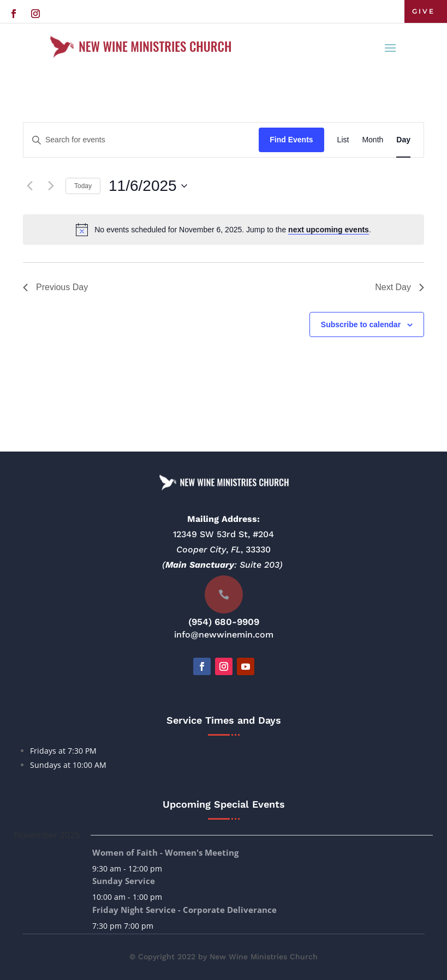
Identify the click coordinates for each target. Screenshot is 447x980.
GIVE (424, 11)
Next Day (400, 287)
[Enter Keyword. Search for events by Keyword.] (141, 140)
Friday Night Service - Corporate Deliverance (184, 910)
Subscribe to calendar (361, 324)
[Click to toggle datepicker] (148, 186)
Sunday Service (124, 881)
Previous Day (55, 287)
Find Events (291, 140)
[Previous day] (29, 186)
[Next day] (51, 186)
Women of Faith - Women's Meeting (165, 852)
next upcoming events (329, 230)
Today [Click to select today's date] (83, 186)
